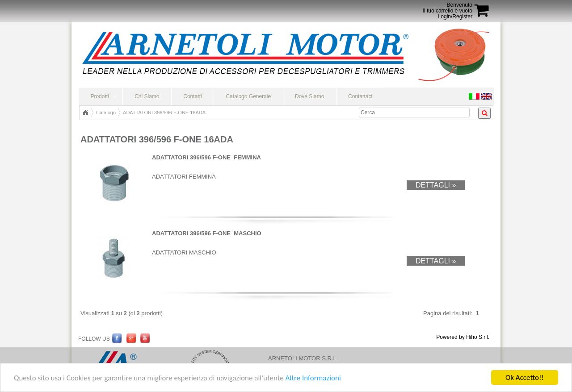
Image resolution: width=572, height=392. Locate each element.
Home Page (85, 113)
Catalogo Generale (248, 96)
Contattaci (360, 96)
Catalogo (106, 113)
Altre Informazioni (313, 378)
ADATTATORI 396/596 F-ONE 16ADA (164, 113)
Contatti (192, 96)
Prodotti (99, 96)
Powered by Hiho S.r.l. (463, 337)
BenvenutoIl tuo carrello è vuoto (448, 8)
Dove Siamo (309, 96)
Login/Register (455, 17)
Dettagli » (436, 185)
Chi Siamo (147, 96)
